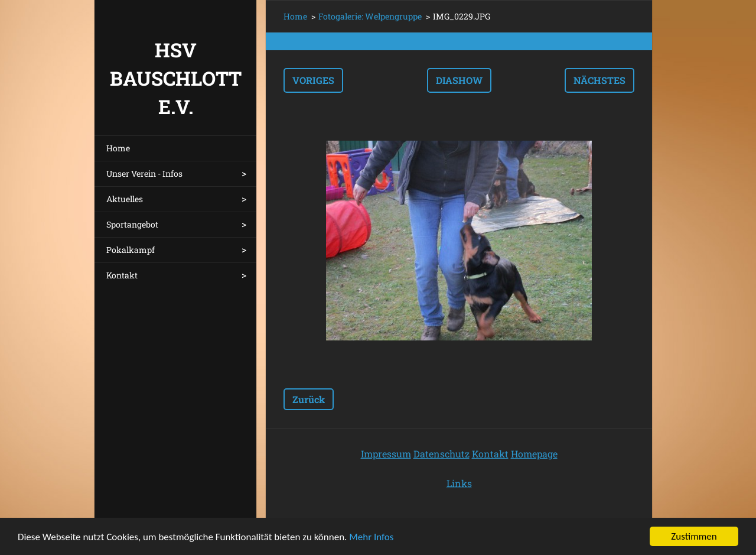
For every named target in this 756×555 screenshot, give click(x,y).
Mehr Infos (371, 537)
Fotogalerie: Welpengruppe (370, 16)
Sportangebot (132, 224)
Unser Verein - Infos (144, 173)
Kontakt (122, 275)
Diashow (459, 80)
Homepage (534, 454)
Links (459, 483)
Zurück (309, 399)
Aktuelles (125, 199)
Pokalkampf (131, 250)
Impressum (386, 454)
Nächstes (599, 80)
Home (118, 148)
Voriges (313, 80)
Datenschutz (441, 454)
